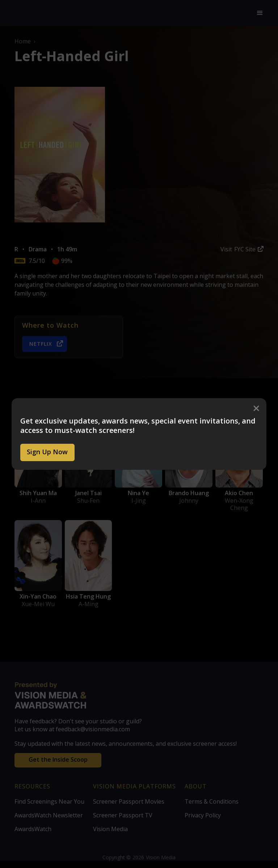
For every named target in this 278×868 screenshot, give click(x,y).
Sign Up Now (47, 452)
